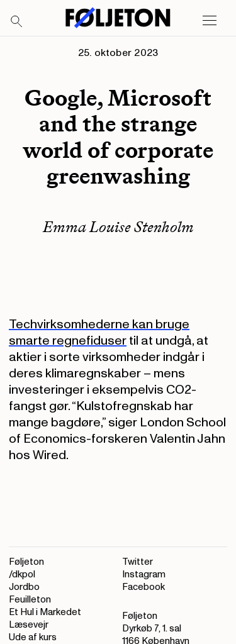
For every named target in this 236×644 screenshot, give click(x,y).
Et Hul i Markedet (45, 612)
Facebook (143, 587)
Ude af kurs (33, 637)
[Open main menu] (210, 21)
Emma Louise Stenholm (118, 227)
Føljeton (26, 562)
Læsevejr (29, 625)
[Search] (17, 22)
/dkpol (22, 575)
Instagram (144, 575)
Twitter (138, 562)
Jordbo (24, 587)
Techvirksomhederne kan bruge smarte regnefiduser (99, 333)
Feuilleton (30, 600)
